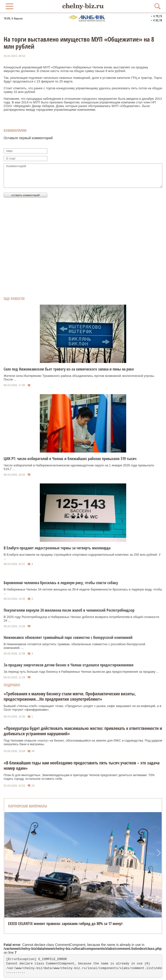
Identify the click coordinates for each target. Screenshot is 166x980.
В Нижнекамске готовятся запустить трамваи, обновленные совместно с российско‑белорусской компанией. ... (74, 646)
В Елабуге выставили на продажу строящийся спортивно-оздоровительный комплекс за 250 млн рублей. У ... (82, 556)
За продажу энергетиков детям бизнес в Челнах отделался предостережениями (69, 665)
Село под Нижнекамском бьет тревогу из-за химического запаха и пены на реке (69, 369)
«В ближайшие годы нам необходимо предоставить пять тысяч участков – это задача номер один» (82, 765)
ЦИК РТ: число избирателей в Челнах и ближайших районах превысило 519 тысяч (70, 459)
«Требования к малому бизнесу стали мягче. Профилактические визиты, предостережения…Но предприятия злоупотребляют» (70, 696)
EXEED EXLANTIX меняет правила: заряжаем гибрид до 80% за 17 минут (65, 924)
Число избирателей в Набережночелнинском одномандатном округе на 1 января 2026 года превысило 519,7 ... (79, 467)
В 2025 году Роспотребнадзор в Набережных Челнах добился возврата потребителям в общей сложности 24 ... (81, 619)
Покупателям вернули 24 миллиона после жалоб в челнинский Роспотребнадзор (69, 610)
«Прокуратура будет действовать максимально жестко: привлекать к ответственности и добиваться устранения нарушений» (83, 731)
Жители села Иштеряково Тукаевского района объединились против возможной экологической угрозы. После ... (79, 378)
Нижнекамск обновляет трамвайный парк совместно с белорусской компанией (68, 637)
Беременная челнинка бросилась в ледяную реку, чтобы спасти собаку (61, 583)
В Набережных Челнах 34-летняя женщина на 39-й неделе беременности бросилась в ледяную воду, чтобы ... (83, 591)
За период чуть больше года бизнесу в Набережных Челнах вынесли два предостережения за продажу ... (81, 672)
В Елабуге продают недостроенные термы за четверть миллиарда (57, 548)
